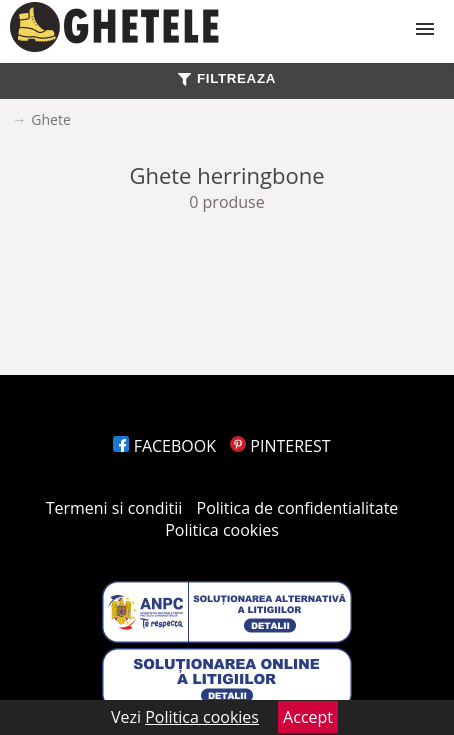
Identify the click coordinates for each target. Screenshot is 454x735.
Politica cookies (222, 530)
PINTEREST (280, 446)
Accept (308, 717)
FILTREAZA (227, 78)
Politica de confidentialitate (298, 508)
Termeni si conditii (114, 508)
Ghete (50, 119)
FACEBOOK (164, 446)
